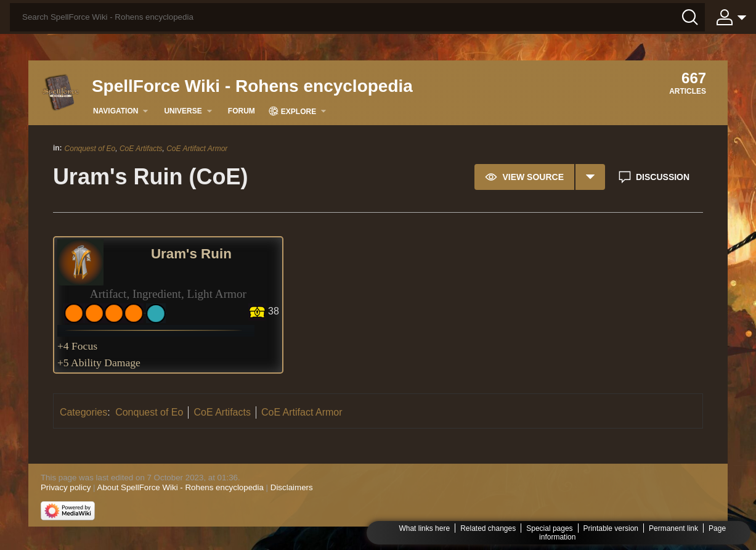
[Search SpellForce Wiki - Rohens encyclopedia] (357, 17)
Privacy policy (66, 487)
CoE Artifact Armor (197, 149)
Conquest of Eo (90, 149)
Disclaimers (292, 487)
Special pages (549, 528)
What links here (424, 528)
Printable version (611, 528)
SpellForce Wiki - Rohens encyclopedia (252, 86)
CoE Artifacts (141, 149)
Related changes (488, 528)
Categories (83, 412)
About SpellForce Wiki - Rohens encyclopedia (181, 487)
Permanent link (673, 528)
